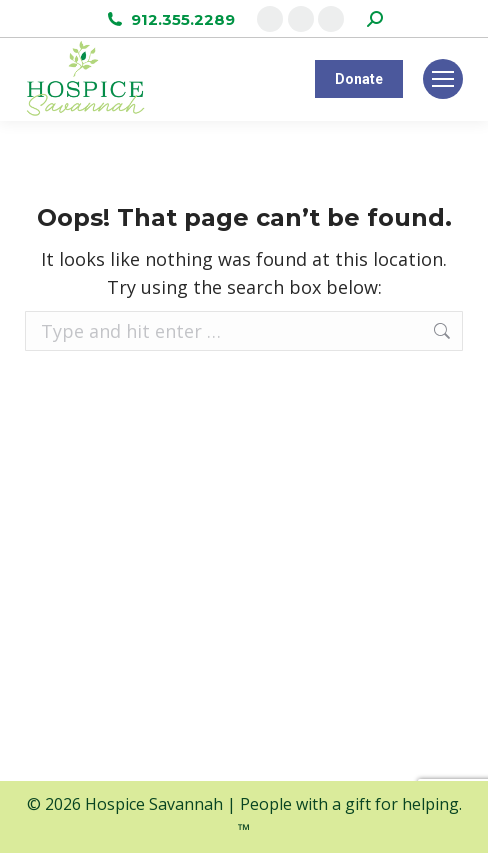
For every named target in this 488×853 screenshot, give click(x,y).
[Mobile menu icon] (443, 79)
